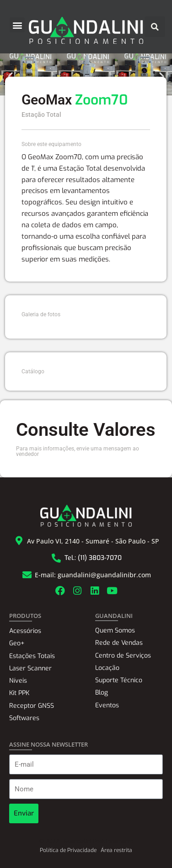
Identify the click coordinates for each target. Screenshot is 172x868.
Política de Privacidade (68, 850)
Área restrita (116, 850)
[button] (17, 25)
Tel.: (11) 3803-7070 (93, 558)
